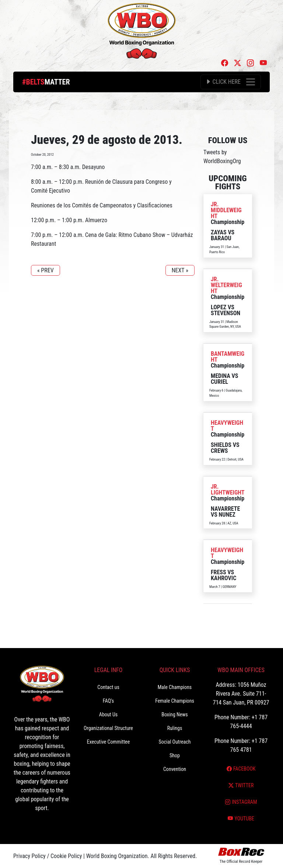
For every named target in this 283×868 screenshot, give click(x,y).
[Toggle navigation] (231, 82)
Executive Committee (108, 742)
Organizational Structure (108, 728)
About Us (108, 714)
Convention (175, 769)
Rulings (175, 728)
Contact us (108, 687)
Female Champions (175, 701)
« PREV (46, 270)
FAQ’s (108, 701)
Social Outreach (174, 742)
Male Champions (175, 687)
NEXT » (180, 270)
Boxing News (175, 714)
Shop (175, 755)
